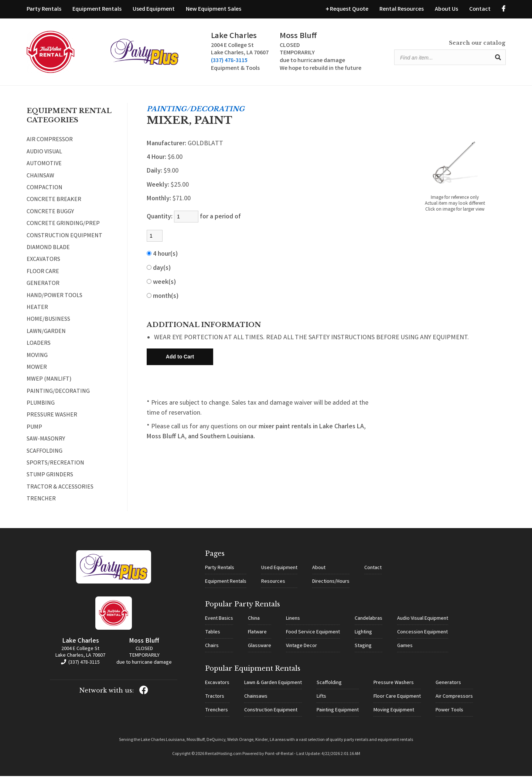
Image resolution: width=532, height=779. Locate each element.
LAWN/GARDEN (46, 335)
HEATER (37, 311)
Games (405, 649)
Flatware (257, 635)
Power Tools (449, 713)
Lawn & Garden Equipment (273, 686)
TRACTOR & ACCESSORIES (60, 491)
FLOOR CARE (43, 275)
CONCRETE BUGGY (50, 215)
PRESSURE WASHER (52, 419)
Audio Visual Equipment (423, 622)
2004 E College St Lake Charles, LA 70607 (80, 656)
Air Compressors (454, 700)
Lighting (363, 635)
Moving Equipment (394, 713)
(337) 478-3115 (183, 63)
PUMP (34, 431)
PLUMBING (41, 407)
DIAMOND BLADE (48, 251)
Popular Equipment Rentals (253, 671)
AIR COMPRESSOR (50, 143)
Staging (363, 649)
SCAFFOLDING (45, 455)
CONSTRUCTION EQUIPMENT (64, 239)
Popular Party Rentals (243, 607)
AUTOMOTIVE (44, 167)
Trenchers (216, 713)
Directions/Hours (331, 585)
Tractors (215, 700)
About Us (446, 9)
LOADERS (39, 347)
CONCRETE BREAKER (54, 203)
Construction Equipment (271, 713)
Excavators (217, 686)
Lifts (321, 700)
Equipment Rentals (97, 9)
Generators (448, 686)
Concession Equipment (422, 635)
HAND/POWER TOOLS (54, 299)
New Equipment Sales (214, 9)
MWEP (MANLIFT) (49, 383)
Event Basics (219, 622)
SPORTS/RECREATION (55, 467)
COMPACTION (45, 191)
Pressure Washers (394, 686)
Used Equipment (154, 9)
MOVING (37, 359)
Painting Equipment (338, 713)
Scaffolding (329, 686)
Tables (213, 635)
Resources (273, 585)
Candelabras (369, 622)
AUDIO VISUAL (44, 156)
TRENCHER (41, 503)
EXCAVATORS (43, 263)
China (254, 622)
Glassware (260, 649)
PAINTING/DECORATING (58, 395)
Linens (293, 622)
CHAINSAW (40, 180)
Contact (480, 9)
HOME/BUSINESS (48, 323)
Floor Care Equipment (397, 700)
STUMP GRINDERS (50, 479)
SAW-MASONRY (46, 443)
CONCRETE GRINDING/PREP (63, 227)
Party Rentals (44, 9)
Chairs (212, 649)
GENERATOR (43, 287)
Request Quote (347, 9)
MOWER (37, 371)
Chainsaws (256, 700)
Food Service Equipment (313, 635)
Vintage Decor (301, 649)
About (319, 571)
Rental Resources (402, 9)
